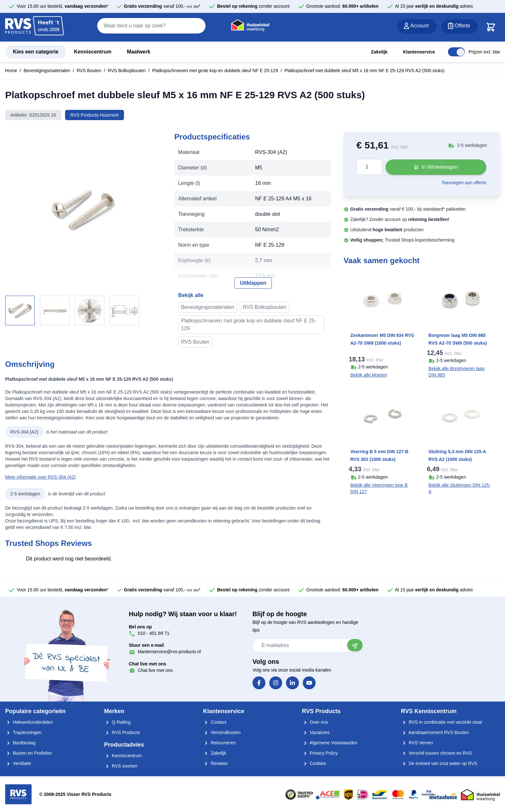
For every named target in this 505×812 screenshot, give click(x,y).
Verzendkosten (222, 732)
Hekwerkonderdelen (29, 722)
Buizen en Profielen (29, 753)
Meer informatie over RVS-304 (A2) (40, 477)
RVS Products (122, 732)
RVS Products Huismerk (95, 115)
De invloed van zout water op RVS (439, 763)
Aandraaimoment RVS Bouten (435, 732)
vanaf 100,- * (162, 6)
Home (11, 71)
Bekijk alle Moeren (369, 375)
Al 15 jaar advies (434, 6)
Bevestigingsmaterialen (47, 71)
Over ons (315, 722)
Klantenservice (419, 52)
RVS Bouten (89, 71)
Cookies (314, 763)
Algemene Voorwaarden (330, 743)
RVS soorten (121, 766)
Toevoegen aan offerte (464, 183)
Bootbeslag (20, 743)
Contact (214, 722)
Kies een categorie (36, 52)
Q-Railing (117, 722)
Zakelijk (379, 52)
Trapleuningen (23, 732)
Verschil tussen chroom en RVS (437, 753)
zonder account (253, 6)
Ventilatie (18, 763)
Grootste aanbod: (343, 6)
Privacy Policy (320, 753)
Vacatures (316, 732)
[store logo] (34, 28)
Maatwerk (139, 52)
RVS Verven (417, 743)
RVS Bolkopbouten (127, 71)
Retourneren (219, 743)
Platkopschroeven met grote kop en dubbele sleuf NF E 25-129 (215, 71)
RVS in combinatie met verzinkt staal (442, 722)
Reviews (215, 763)
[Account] (417, 26)
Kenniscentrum (92, 52)
